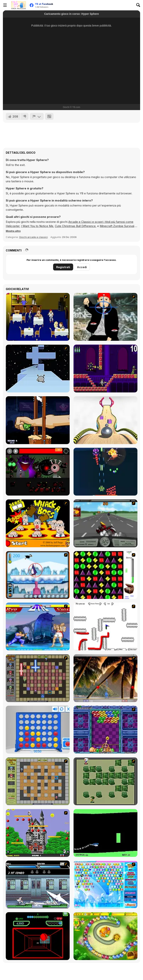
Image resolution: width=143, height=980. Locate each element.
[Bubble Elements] (105, 884)
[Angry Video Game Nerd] (105, 369)
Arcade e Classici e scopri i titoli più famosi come (101, 222)
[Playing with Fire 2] (38, 678)
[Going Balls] (105, 420)
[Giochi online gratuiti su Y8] (18, 5)
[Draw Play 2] (105, 626)
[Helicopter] (105, 833)
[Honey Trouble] (105, 936)
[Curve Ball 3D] (38, 936)
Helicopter (13, 226)
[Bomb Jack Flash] (38, 833)
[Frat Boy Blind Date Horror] (38, 317)
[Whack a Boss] (38, 523)
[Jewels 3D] (105, 575)
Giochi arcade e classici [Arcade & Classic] (33, 237)
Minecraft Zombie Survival (117, 226)
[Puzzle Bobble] (105, 730)
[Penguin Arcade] (38, 575)
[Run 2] (38, 369)
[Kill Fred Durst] (105, 317)
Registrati (63, 267)
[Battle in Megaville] (38, 884)
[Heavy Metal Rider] (105, 523)
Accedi (82, 267)
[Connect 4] (38, 730)
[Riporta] (37, 116)
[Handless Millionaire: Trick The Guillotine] (38, 420)
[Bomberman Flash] (105, 781)
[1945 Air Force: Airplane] (105, 472)
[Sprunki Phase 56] (38, 472)
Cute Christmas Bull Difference (75, 226)
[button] (13, 231)
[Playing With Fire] (38, 781)
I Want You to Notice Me (37, 226)
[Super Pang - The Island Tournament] (105, 678)
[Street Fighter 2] (38, 626)
